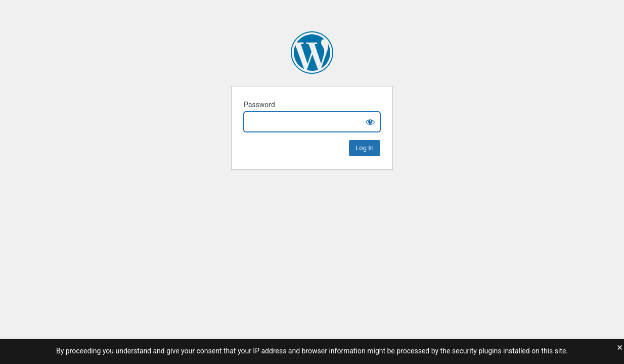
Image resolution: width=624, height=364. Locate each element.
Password (259, 105)
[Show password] (370, 122)
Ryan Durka (312, 53)
